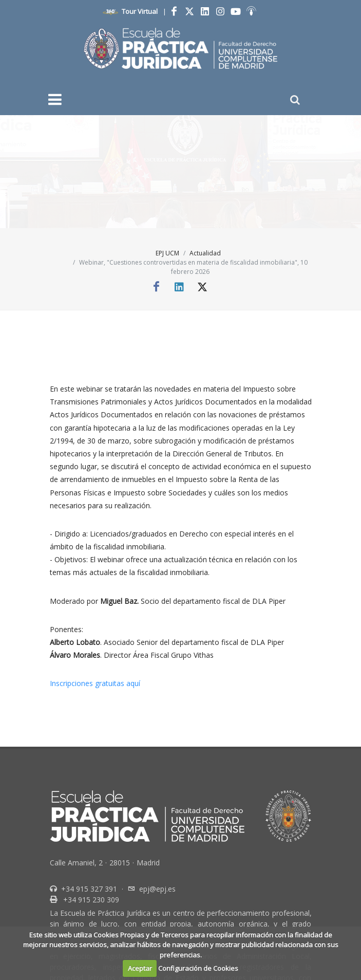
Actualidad (205, 253)
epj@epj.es (157, 889)
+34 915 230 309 (90, 900)
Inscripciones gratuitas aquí (95, 683)
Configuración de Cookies (198, 968)
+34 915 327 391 (88, 889)
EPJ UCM (167, 253)
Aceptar (140, 968)
